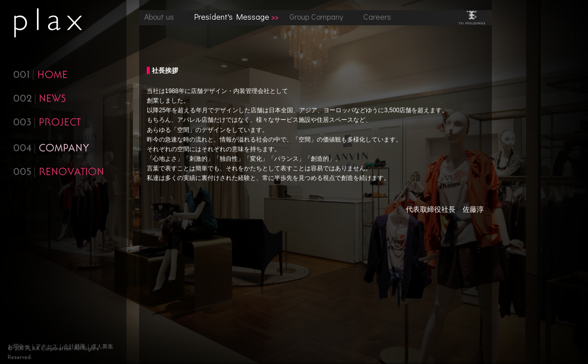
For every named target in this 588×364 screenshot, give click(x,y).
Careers (377, 16)
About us (159, 16)
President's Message (232, 16)
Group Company (316, 16)
